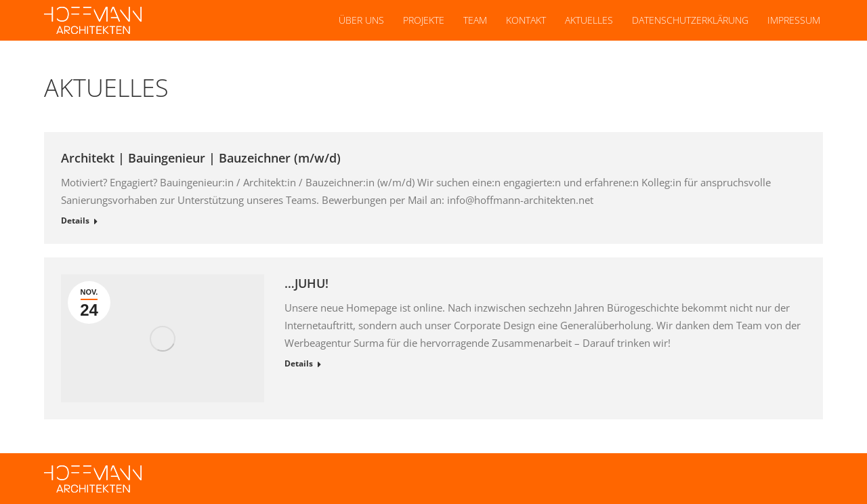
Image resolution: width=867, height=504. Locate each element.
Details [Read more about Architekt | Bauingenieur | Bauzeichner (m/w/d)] (75, 221)
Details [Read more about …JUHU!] (299, 364)
